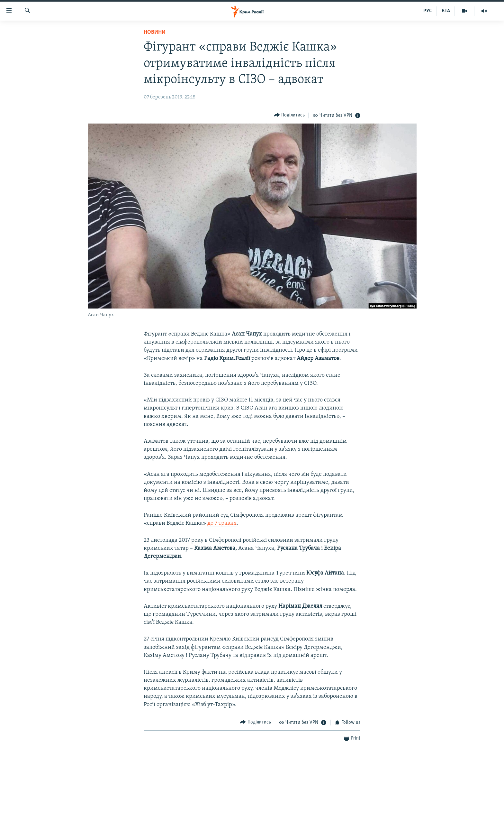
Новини (155, 32)
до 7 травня (222, 523)
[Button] (289, 115)
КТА (446, 11)
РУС (428, 11)
